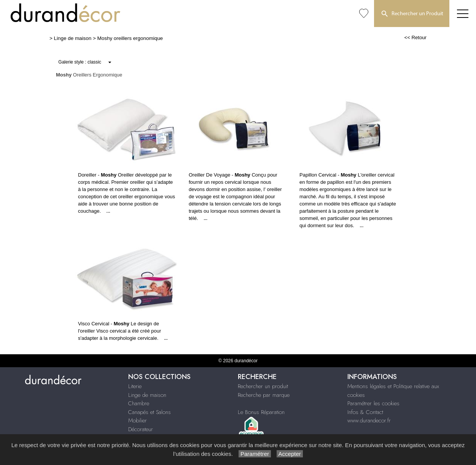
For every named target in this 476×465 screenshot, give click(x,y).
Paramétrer (255, 454)
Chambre (139, 403)
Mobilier (138, 420)
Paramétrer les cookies (373, 403)
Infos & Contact (365, 412)
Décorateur (141, 429)
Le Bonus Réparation (261, 412)
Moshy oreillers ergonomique (130, 38)
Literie (135, 386)
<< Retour (415, 37)
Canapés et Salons (150, 412)
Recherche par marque (264, 395)
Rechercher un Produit (412, 14)
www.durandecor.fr (369, 420)
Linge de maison (73, 38)
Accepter (290, 454)
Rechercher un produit (263, 386)
